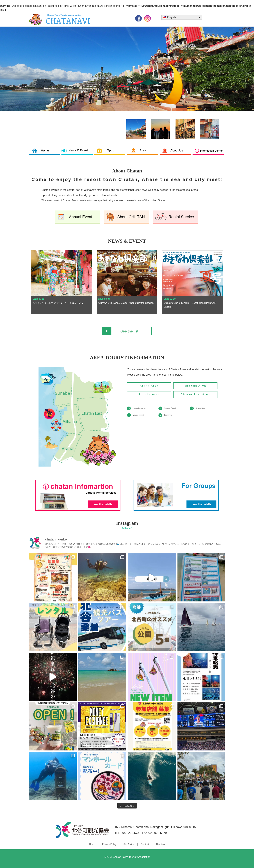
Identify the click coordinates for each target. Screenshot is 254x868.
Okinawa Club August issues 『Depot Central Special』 (127, 303)
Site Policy (129, 844)
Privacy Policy (109, 844)
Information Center (209, 153)
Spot (111, 153)
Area (143, 153)
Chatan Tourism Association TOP (45, 153)
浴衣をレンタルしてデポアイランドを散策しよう (58, 303)
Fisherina (168, 415)
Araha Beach (201, 408)
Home (92, 844)
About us (176, 153)
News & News (78, 153)
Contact (145, 844)
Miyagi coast (138, 415)
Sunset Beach (170, 408)
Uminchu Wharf (140, 408)
